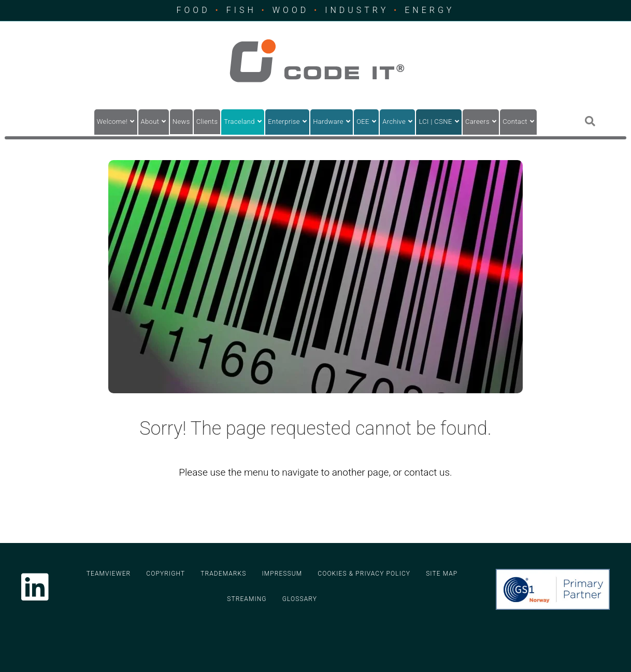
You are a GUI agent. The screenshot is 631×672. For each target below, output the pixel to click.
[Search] (590, 121)
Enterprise (284, 121)
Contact (515, 121)
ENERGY (429, 10)
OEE (363, 121)
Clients (207, 121)
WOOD (291, 10)
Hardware (328, 121)
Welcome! (112, 121)
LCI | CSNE (435, 121)
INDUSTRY (357, 10)
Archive (394, 121)
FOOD (193, 10)
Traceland (239, 121)
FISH (241, 10)
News (181, 121)
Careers (477, 121)
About (150, 121)
